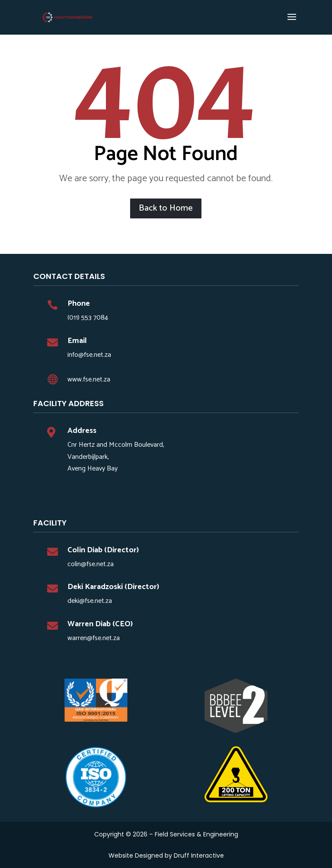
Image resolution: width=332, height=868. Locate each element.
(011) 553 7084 (88, 318)
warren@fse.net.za (94, 638)
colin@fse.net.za (91, 564)
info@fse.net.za (89, 355)
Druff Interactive (199, 855)
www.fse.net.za (89, 380)
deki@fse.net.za (90, 601)
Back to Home (166, 208)
